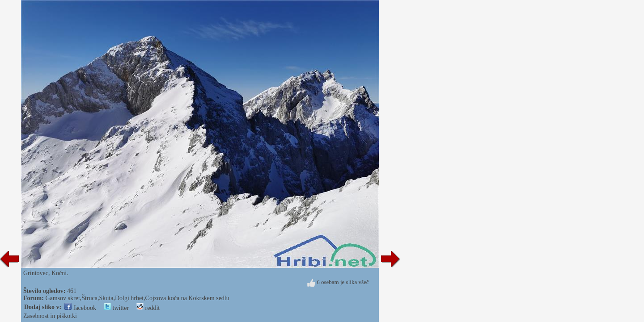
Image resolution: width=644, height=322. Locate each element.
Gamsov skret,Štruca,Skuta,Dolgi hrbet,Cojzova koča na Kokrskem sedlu (137, 298)
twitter (116, 308)
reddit (148, 308)
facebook (80, 308)
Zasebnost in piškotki (50, 316)
